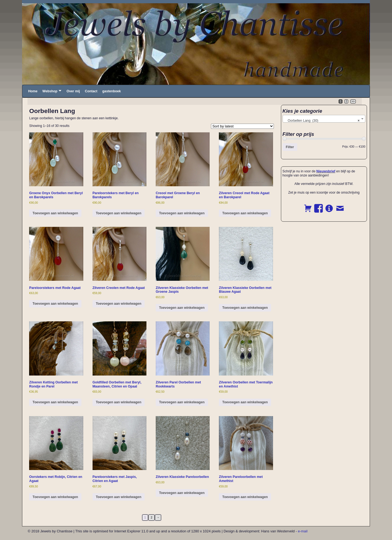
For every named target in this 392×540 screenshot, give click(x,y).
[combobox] (324, 119)
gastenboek (112, 91)
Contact (91, 91)
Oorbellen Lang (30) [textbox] (322, 121)
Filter (290, 147)
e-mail (303, 531)
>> (353, 101)
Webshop (50, 91)
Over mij (73, 91)
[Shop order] (242, 126)
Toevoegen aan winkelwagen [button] (55, 213)
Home (33, 91)
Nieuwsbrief (326, 171)
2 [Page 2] (346, 101)
